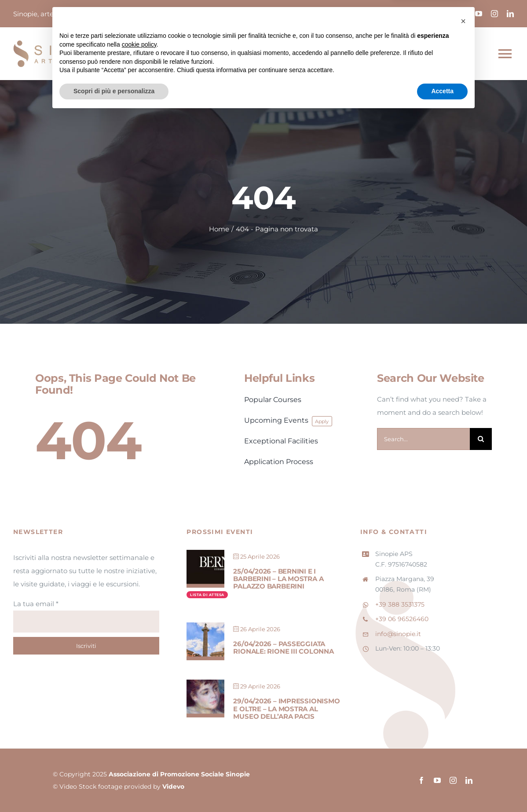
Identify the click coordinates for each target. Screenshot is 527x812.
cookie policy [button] (139, 741)
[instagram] (494, 14)
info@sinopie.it (398, 634)
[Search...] (423, 439)
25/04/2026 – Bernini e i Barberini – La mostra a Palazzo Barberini (278, 579)
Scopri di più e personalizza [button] (114, 788)
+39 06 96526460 (402, 619)
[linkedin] (510, 14)
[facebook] (463, 14)
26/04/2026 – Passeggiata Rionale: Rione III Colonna (283, 647)
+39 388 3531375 (400, 604)
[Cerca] (481, 439)
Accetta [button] (442, 788)
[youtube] (479, 14)
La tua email (36, 604)
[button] (463, 718)
